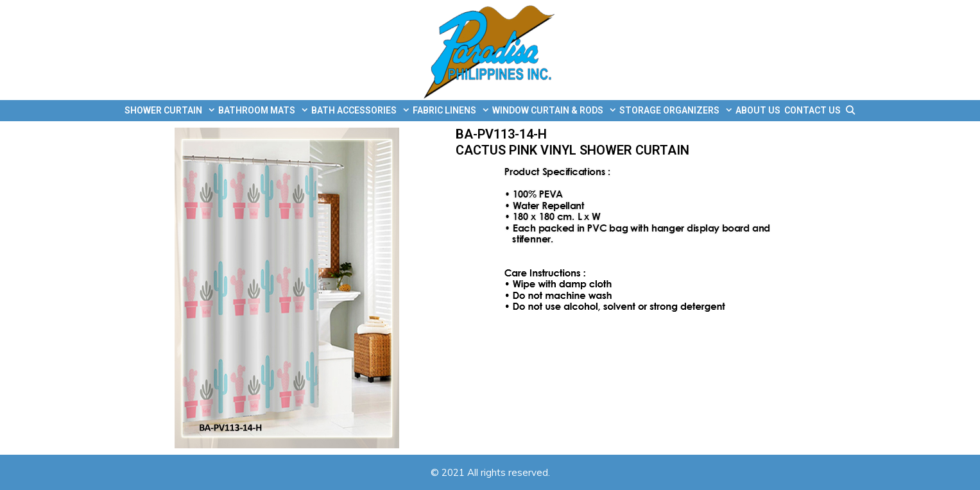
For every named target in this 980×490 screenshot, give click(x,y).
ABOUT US (758, 110)
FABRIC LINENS (451, 111)
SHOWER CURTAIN (170, 111)
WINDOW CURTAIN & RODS (555, 111)
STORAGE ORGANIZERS (676, 111)
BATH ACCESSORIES (361, 111)
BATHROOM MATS (264, 111)
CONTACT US (812, 110)
